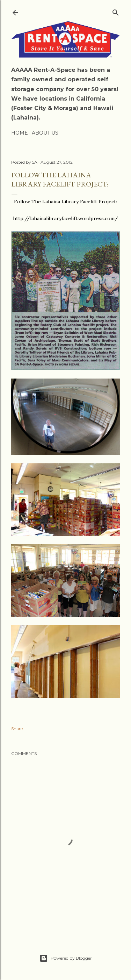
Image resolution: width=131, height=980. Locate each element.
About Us (45, 133)
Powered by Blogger (66, 958)
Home (20, 133)
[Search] (116, 11)
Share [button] (17, 729)
